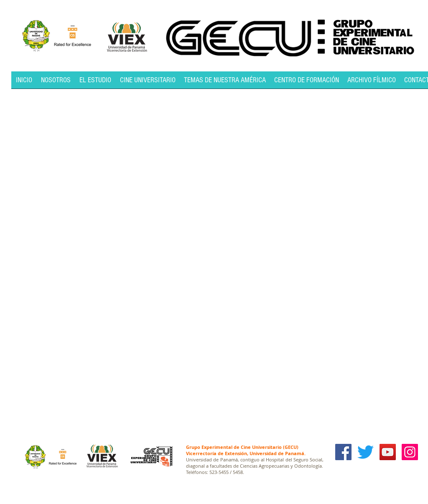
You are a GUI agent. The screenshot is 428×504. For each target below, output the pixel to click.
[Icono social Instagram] (410, 452)
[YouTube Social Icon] (388, 452)
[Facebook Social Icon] (343, 452)
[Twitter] (366, 452)
